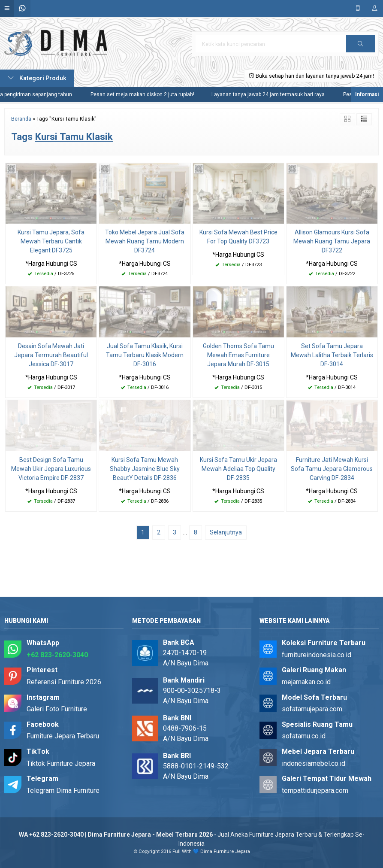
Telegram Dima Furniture (63, 791)
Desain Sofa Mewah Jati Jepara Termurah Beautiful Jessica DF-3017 (51, 355)
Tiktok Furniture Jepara (61, 763)
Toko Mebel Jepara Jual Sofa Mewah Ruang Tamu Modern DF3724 (145, 241)
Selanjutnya (226, 532)
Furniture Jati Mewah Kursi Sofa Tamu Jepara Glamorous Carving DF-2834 (332, 469)
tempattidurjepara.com (315, 791)
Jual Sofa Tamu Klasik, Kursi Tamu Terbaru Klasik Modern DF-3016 (145, 355)
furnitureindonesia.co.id (317, 655)
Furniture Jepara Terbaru (63, 736)
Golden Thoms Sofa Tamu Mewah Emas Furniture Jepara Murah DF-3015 (238, 355)
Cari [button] (361, 47)
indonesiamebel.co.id (314, 763)
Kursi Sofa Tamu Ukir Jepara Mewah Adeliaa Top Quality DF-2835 (238, 469)
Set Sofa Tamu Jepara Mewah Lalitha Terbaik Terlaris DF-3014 (332, 355)
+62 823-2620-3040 (57, 655)
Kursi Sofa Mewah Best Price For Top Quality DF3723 (238, 237)
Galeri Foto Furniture (57, 709)
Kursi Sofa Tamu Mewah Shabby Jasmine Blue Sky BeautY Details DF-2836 (145, 469)
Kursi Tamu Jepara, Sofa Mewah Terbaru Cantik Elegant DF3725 (51, 241)
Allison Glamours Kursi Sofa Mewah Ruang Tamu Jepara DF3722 (332, 241)
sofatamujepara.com (312, 709)
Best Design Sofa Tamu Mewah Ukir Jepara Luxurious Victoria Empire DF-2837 (51, 469)
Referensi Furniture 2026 (64, 682)
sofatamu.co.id (304, 736)
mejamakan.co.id (306, 682)
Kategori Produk (37, 78)
